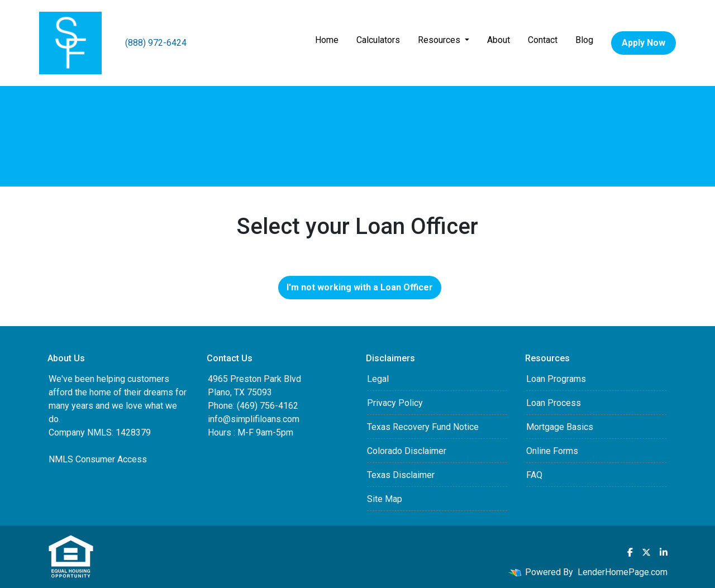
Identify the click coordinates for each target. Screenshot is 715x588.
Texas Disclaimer (401, 475)
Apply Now (643, 43)
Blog (584, 40)
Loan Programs (556, 379)
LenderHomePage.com (623, 572)
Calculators (378, 40)
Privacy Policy (395, 403)
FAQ (534, 475)
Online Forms (552, 451)
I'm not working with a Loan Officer (360, 287)
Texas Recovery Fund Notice (423, 427)
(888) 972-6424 (156, 43)
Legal (378, 379)
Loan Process (554, 403)
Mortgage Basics (560, 427)
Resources (440, 40)
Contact (543, 40)
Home (327, 40)
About (499, 40)
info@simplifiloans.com (254, 419)
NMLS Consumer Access (98, 459)
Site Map (385, 499)
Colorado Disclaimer (407, 451)
